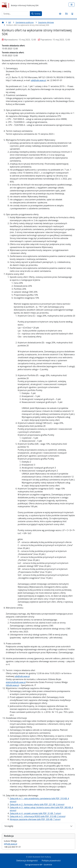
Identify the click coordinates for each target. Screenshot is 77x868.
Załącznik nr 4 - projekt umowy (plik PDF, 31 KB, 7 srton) (35, 813)
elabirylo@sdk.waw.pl (16, 682)
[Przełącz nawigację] (72, 5)
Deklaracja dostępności (27, 861)
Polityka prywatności (51, 861)
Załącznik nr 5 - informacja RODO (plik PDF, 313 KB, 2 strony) (38, 816)
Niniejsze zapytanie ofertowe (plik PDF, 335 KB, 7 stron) (35, 819)
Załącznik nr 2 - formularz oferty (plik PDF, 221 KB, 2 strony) (37, 804)
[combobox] (16, 14)
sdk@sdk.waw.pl (38, 80)
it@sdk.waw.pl (11, 844)
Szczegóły (9, 826)
